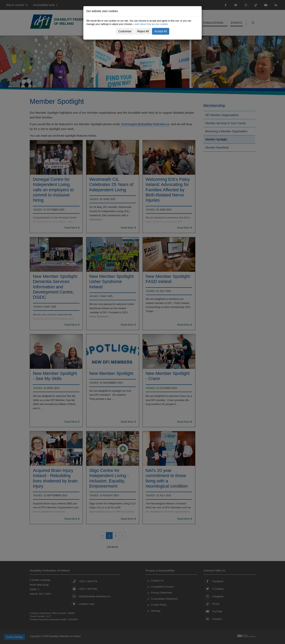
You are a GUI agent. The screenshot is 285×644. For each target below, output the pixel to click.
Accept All (161, 31)
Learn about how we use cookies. (151, 24)
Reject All (143, 31)
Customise (125, 31)
